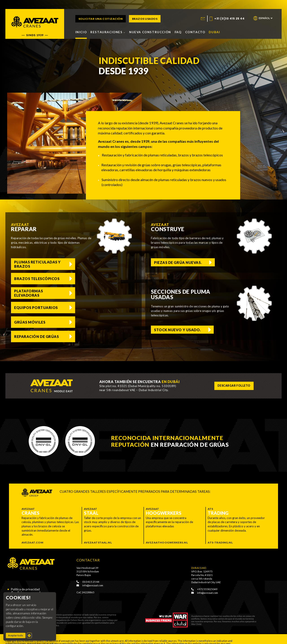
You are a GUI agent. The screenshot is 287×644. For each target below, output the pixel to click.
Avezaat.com (33, 534)
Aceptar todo (17, 635)
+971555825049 (204, 580)
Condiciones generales (27, 584)
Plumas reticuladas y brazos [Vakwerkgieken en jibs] (36, 264)
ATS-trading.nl (220, 534)
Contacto (195, 32)
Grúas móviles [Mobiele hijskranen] (30, 293)
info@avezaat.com (90, 577)
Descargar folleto (234, 377)
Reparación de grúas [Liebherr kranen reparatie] (101, 293)
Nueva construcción (150, 32)
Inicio (81, 32)
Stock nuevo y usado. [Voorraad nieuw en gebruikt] (177, 329)
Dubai (214, 32)
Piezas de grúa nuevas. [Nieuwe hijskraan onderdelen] (178, 262)
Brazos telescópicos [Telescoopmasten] (92, 264)
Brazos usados (145, 19)
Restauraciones (108, 32)
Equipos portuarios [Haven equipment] (100, 279)
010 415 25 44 (88, 573)
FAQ (178, 32)
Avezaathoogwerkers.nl (167, 534)
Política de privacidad (25, 580)
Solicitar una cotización (101, 19)
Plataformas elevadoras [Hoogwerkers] (28, 278)
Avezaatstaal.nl (98, 534)
